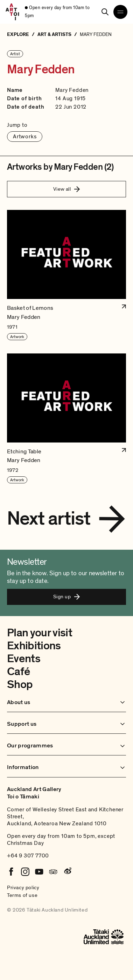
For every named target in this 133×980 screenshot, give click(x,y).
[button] (66, 275)
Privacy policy (23, 887)
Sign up (66, 597)
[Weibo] (67, 872)
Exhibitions (34, 646)
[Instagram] (25, 872)
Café (18, 672)
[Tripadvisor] (53, 872)
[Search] (105, 12)
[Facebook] (11, 872)
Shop (20, 685)
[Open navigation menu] (120, 12)
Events (24, 659)
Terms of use (22, 895)
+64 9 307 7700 (28, 856)
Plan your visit (40, 633)
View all (67, 189)
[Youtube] (39, 872)
